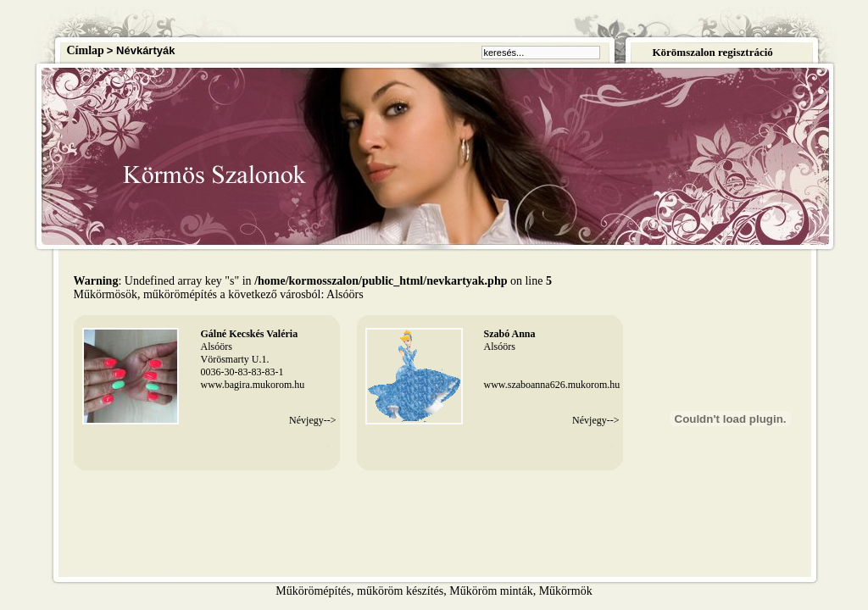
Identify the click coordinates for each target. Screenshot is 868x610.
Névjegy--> (312, 420)
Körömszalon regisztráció (712, 52)
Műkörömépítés (313, 591)
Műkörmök (566, 591)
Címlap (86, 50)
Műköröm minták (491, 591)
